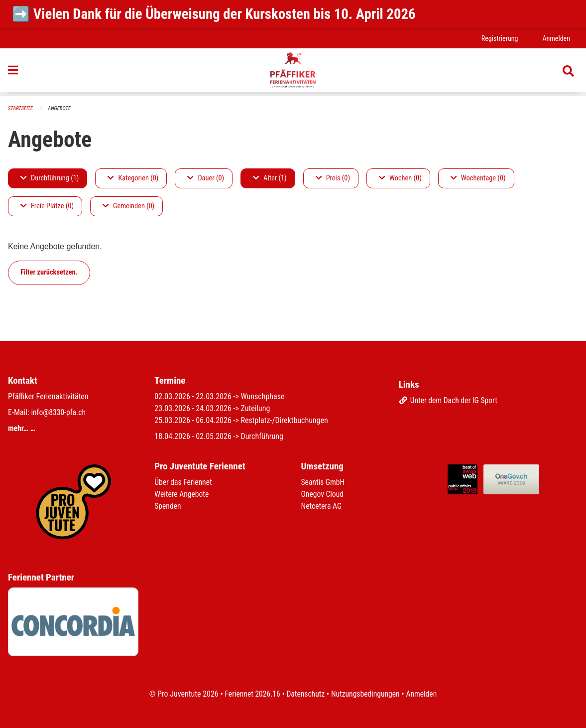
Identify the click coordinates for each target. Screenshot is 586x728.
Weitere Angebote (182, 494)
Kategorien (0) (133, 178)
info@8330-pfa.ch (59, 412)
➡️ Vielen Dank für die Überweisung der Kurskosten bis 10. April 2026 (214, 14)
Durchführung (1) (50, 178)
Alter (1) (270, 178)
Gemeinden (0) (128, 206)
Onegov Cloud (323, 494)
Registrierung (499, 38)
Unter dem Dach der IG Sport (449, 400)
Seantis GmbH (324, 482)
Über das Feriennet (184, 482)
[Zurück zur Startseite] (293, 72)
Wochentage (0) (478, 178)
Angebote (60, 108)
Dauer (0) (206, 178)
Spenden (168, 506)
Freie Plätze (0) (47, 206)
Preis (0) (333, 178)
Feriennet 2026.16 (250, 694)
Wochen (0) (400, 178)
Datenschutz (305, 694)
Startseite (21, 108)
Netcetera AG (322, 506)
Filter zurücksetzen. (49, 272)
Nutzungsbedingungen (366, 694)
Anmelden (556, 38)
